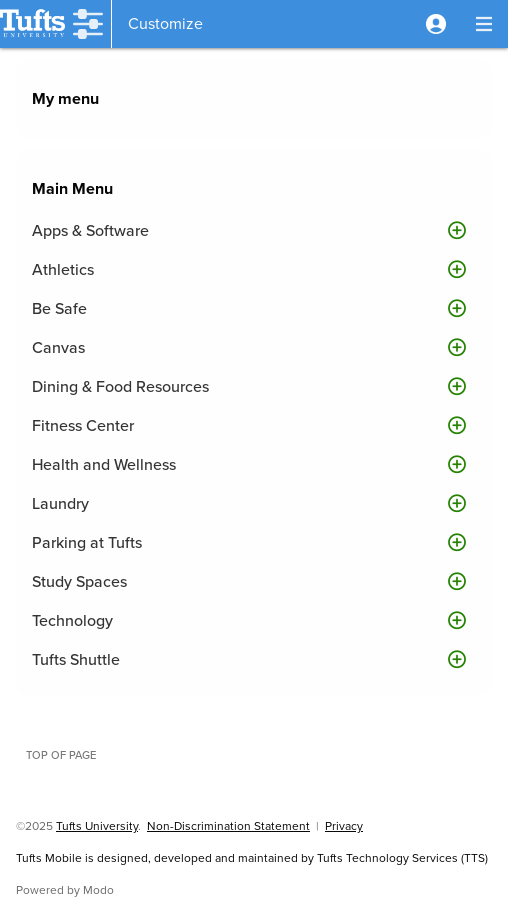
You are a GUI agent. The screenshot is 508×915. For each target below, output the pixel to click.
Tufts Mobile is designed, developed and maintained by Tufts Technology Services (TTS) (252, 858)
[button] (436, 24)
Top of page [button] (61, 755)
